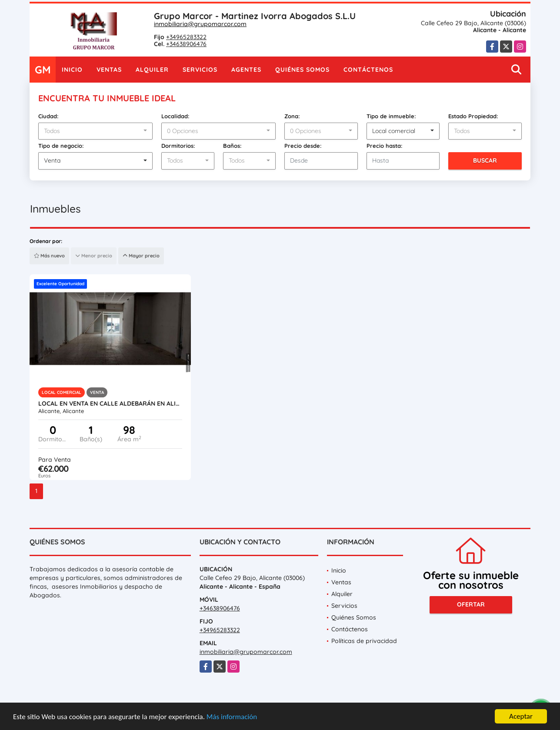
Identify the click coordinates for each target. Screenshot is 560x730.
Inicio (72, 70)
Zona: (292, 116)
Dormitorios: (178, 146)
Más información (232, 717)
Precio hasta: (385, 146)
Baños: (232, 146)
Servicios (200, 70)
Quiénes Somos (302, 70)
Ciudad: (48, 116)
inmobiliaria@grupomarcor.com (200, 24)
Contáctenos (368, 70)
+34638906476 (186, 44)
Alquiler (152, 70)
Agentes (246, 70)
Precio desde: (303, 146)
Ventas (109, 70)
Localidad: (175, 116)
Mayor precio (141, 256)
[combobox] (95, 131)
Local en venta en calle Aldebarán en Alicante (110, 403)
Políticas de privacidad (364, 641)
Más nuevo (49, 256)
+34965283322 (186, 37)
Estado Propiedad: (473, 116)
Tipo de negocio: (61, 146)
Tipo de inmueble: (391, 116)
